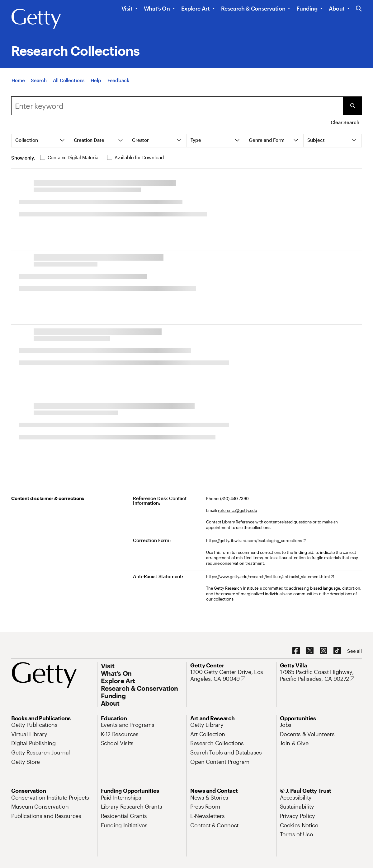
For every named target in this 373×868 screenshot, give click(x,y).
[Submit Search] (352, 106)
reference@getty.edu (238, 510)
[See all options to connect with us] (354, 651)
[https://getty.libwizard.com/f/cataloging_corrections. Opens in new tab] (256, 541)
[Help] (96, 80)
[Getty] (36, 19)
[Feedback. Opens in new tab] (118, 80)
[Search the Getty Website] (359, 9)
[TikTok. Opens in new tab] (337, 651)
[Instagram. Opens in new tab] (323, 651)
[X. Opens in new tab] (310, 651)
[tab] (41, 141)
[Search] (39, 80)
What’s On (157, 8)
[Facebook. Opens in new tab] (296, 651)
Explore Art (196, 8)
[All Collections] (69, 80)
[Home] (18, 80)
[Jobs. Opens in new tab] (286, 725)
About (337, 8)
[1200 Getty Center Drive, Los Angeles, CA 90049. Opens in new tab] (231, 675)
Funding (307, 8)
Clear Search (345, 122)
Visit (127, 8)
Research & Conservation (253, 8)
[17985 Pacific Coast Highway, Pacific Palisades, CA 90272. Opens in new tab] (321, 675)
